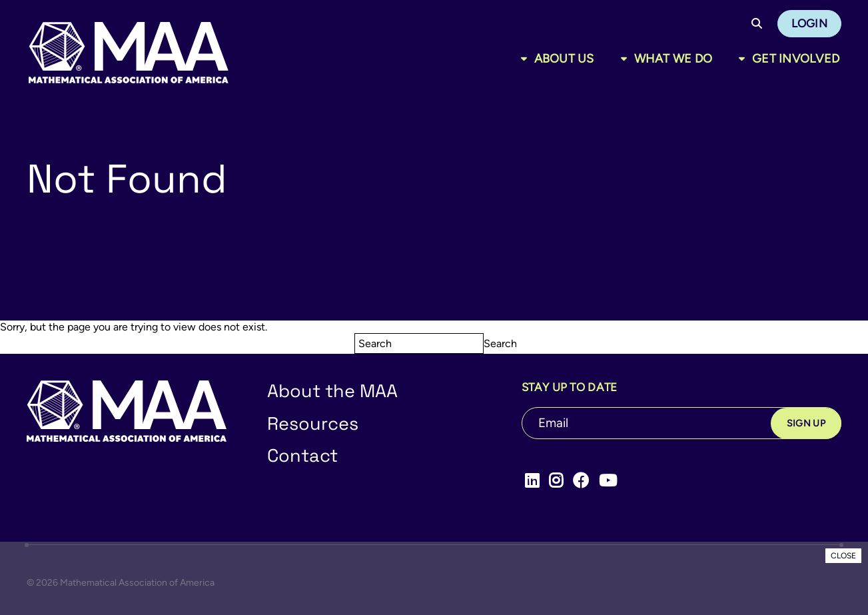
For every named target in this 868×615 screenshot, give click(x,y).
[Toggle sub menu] (527, 59)
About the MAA (332, 391)
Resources (313, 423)
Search (500, 343)
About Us (564, 59)
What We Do (673, 59)
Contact (302, 455)
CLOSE (843, 556)
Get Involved (796, 59)
